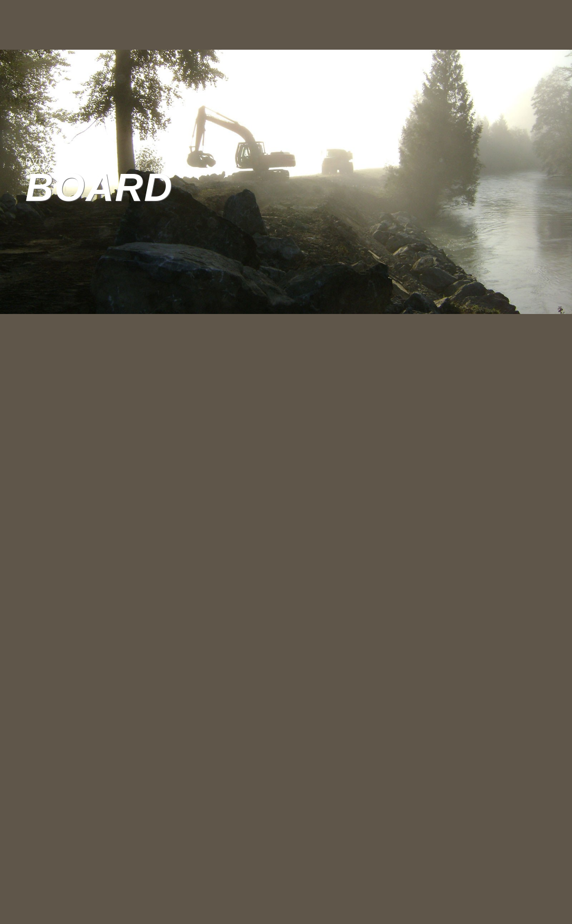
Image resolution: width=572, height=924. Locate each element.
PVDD (39, 162)
